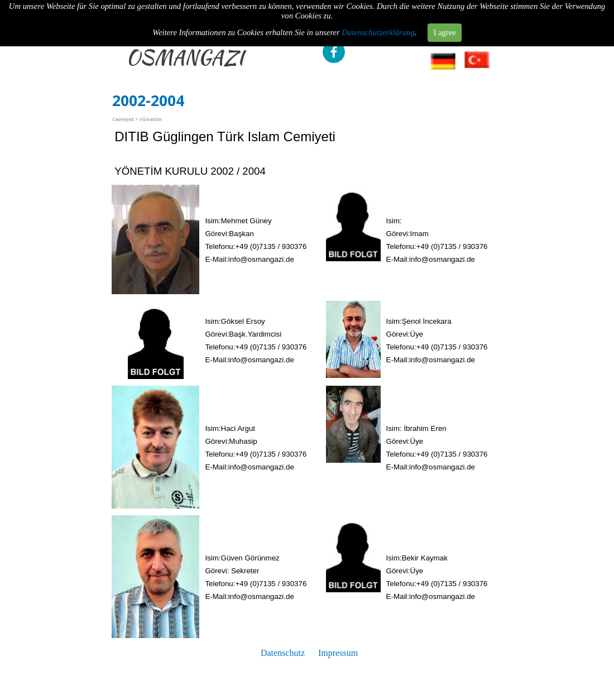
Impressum (338, 653)
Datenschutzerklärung (378, 15)
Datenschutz (283, 653)
